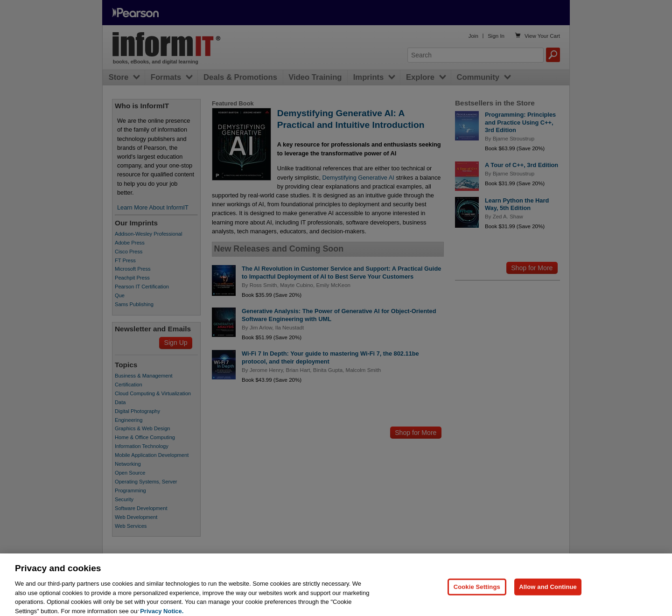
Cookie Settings (477, 591)
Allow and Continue (548, 591)
